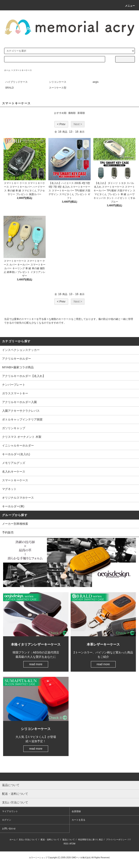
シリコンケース (58, 82)
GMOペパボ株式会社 (81, 858)
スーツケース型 (58, 88)
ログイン (7, 820)
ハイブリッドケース (17, 82)
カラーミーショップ (38, 858)
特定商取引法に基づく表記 (90, 840)
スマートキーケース (23, 70)
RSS (66, 844)
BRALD (10, 88)
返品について (69, 840)
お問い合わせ (9, 828)
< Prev (61, 124)
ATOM (72, 844)
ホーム (7, 70)
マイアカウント (10, 811)
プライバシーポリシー (116, 840)
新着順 (81, 113)
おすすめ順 (60, 113)
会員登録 (76, 811)
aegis (96, 82)
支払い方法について (28, 840)
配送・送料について (50, 840)
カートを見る (78, 820)
